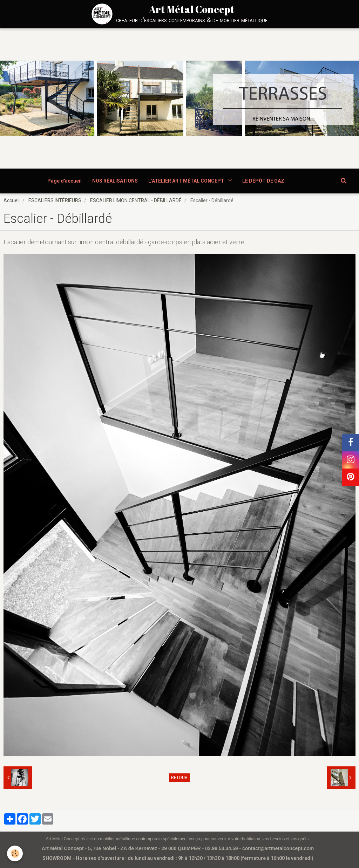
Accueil (12, 200)
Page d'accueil (65, 181)
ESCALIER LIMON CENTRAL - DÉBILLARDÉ (136, 200)
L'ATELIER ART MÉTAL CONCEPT (187, 181)
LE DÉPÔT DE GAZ (263, 181)
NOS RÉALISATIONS (115, 181)
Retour (179, 778)
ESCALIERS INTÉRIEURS (55, 200)
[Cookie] (15, 853)
